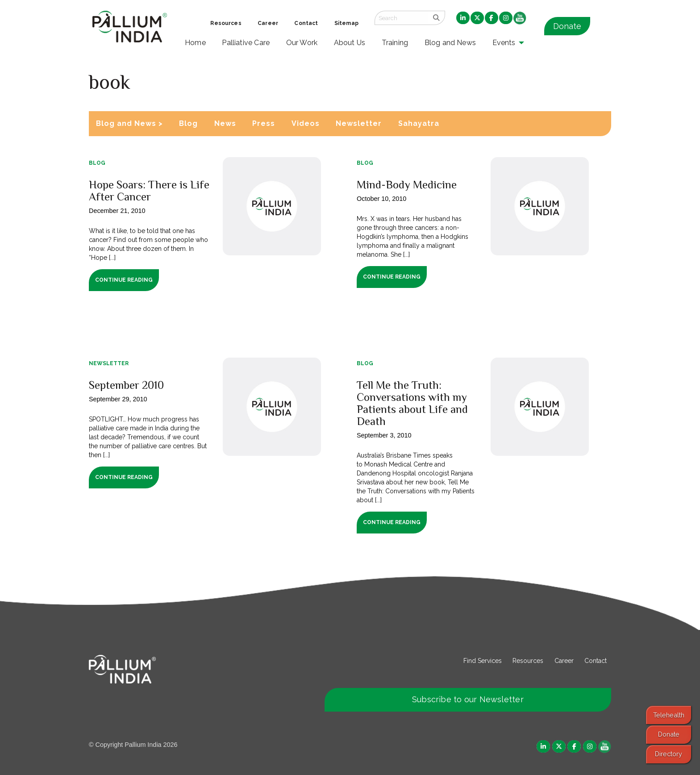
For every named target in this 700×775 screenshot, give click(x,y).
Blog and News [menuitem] (450, 43)
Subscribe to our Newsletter (468, 699)
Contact (596, 661)
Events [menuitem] (504, 43)
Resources (528, 661)
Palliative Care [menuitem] (246, 43)
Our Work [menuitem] (302, 43)
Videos (306, 123)
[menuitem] (463, 18)
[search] (436, 18)
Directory (669, 754)
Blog (188, 123)
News (225, 123)
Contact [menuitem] (306, 23)
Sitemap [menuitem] (346, 23)
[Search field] (401, 18)
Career (564, 661)
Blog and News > (129, 123)
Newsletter (359, 123)
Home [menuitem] (195, 43)
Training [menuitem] (395, 43)
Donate (567, 26)
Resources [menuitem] (226, 23)
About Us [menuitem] (350, 43)
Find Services (483, 661)
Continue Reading (124, 280)
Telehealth (669, 715)
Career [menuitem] (268, 23)
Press (264, 123)
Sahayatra (419, 123)
